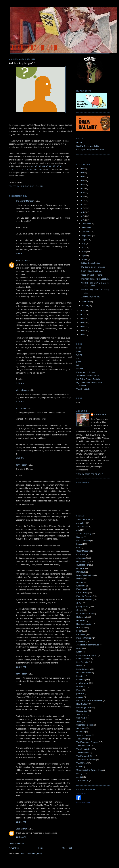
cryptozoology (83, 565)
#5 (47, 166)
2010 (82, 315)
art (78, 358)
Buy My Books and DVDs (88, 146)
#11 (16, 169)
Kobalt (79, 652)
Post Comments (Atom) (32, 853)
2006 (82, 331)
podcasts (80, 694)
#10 (11, 169)
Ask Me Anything (84, 534)
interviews (81, 641)
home (79, 348)
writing (79, 355)
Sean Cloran (21, 261)
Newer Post (14, 848)
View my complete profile (90, 474)
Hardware (81, 620)
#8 (58, 166)
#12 (21, 169)
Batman (80, 537)
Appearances (82, 527)
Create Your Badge (83, 802)
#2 (36, 166)
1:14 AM (20, 254)
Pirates (79, 690)
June (84, 248)
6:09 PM (20, 458)
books (79, 544)
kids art (80, 648)
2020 (82, 188)
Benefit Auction (83, 541)
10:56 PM (21, 667)
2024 (82, 172)
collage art (81, 558)
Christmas (81, 554)
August (85, 240)
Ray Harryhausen (84, 707)
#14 (31, 169)
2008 (82, 323)
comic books (82, 561)
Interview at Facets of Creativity (95, 279)
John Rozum (21, 408)
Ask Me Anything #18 (91, 297)
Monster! (80, 676)
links (78, 365)
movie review (82, 683)
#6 (50, 166)
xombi (79, 777)
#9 (61, 166)
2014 (82, 212)
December (87, 224)
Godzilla (80, 610)
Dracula (80, 582)
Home (41, 848)
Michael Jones (22, 390)
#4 (44, 166)
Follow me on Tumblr (86, 372)
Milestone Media (84, 673)
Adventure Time (83, 520)
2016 (82, 204)
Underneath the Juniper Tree (89, 770)
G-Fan (79, 603)
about (79, 351)
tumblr (79, 767)
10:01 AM (21, 837)
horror (79, 631)
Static (79, 721)
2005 (82, 334)
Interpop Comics (84, 638)
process (80, 697)
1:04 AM (20, 401)
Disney (79, 579)
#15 (36, 169)
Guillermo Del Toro (85, 614)
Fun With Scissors (84, 600)
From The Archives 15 (91, 271)
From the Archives (84, 596)
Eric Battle (81, 586)
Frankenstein (82, 589)
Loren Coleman (83, 659)
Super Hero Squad (85, 725)
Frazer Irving (82, 593)
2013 (82, 216)
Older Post (67, 848)
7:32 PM (20, 383)
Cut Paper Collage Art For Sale (90, 150)
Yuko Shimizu (82, 780)
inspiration (81, 634)
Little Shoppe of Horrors (87, 655)
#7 (54, 166)
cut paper (81, 568)
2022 (82, 180)
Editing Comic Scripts (91, 263)
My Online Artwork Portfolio (88, 379)
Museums (81, 686)
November (87, 228)
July (84, 244)
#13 (26, 169)
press (79, 362)
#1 (33, 166)
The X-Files (81, 763)
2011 (82, 311)
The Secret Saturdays (86, 760)
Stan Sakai (81, 714)
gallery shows (82, 607)
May (84, 252)
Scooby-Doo (82, 711)
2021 (82, 184)
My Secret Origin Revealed (93, 267)
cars (78, 547)
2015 (82, 208)
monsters (80, 680)
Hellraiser (81, 628)
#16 (40, 169)
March (85, 259)
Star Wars (81, 718)
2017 (82, 200)
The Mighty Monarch (25, 201)
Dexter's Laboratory (85, 575)
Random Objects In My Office (89, 700)
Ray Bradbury (82, 704)
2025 (82, 169)
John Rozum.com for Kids (88, 376)
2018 (82, 196)
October (86, 232)
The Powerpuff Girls (85, 756)
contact (80, 369)
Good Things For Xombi (92, 275)
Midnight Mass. (83, 669)
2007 (82, 327)
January (86, 306)
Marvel (79, 666)
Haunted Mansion (84, 624)
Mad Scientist (82, 662)
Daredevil (81, 572)
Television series (84, 735)
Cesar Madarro (83, 551)
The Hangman (83, 753)
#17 (49, 169)
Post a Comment (16, 844)
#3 (40, 166)
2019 (82, 192)
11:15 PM (21, 822)
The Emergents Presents (87, 742)
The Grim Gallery (84, 389)
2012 (82, 220)
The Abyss (81, 739)
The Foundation (83, 746)
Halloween (81, 617)
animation (81, 523)
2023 (82, 176)
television (81, 732)
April (84, 255)
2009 (82, 319)
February (86, 302)
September (87, 236)
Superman (81, 728)
